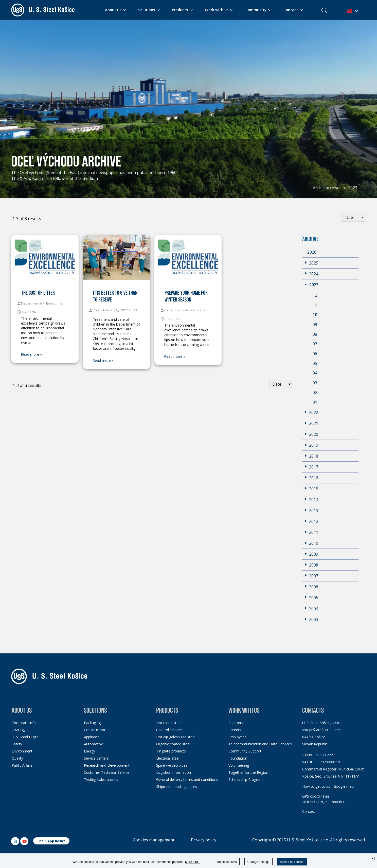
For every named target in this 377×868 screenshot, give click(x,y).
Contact (309, 811)
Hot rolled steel (169, 723)
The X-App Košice (28, 178)
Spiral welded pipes (172, 765)
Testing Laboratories (101, 779)
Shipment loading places (177, 787)
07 (315, 344)
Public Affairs (22, 765)
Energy (89, 751)
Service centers (96, 758)
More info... (193, 862)
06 (315, 354)
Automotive (94, 744)
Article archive (326, 188)
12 (315, 295)
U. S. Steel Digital (25, 737)
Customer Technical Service (107, 772)
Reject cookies (227, 862)
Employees (237, 737)
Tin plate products (171, 751)
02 (315, 392)
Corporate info (24, 723)
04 (315, 373)
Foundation (238, 758)
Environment (22, 751)
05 (315, 363)
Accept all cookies (292, 862)
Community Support (245, 751)
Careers (235, 730)
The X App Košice (51, 841)
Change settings (258, 862)
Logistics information (174, 772)
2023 (353, 188)
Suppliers (236, 723)
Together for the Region (248, 772)
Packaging (92, 723)
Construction (94, 730)
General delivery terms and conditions (187, 779)
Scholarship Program (246, 779)
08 (315, 334)
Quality (17, 758)
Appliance (92, 737)
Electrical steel (168, 758)
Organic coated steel (173, 744)
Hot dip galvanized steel (176, 737)
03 (315, 383)
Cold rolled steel (169, 730)
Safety (17, 744)
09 (315, 325)
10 (315, 315)
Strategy (19, 730)
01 (315, 402)
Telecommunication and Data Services (260, 744)
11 (315, 305)
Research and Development (107, 765)
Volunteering (239, 765)
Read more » (31, 354)
